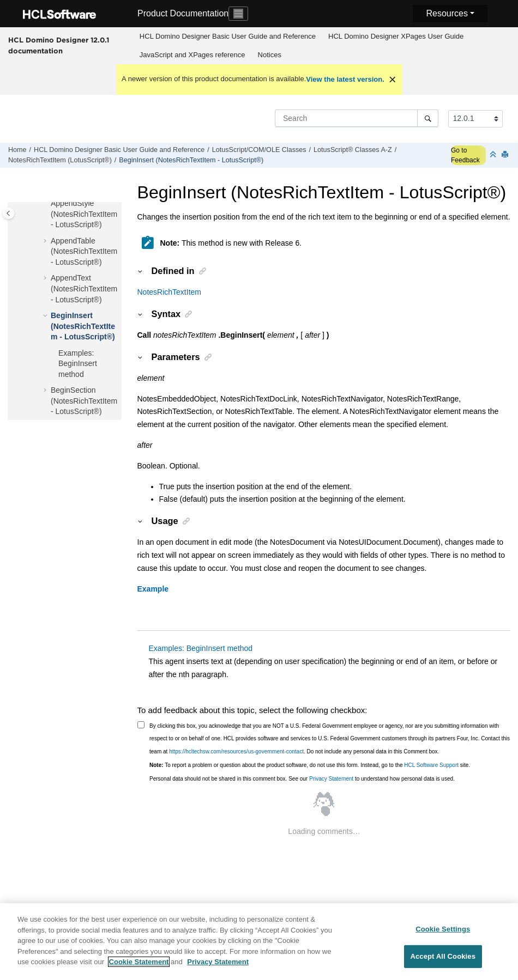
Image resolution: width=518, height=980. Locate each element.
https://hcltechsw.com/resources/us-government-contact (236, 751)
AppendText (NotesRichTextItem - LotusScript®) (84, 288)
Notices (270, 55)
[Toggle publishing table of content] (8, 213)
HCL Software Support (431, 765)
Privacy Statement (331, 779)
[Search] (428, 118)
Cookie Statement (139, 968)
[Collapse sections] (494, 155)
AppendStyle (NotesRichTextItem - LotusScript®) (84, 214)
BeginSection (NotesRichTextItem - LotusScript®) (84, 401)
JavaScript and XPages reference (192, 55)
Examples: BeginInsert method (78, 364)
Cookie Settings (443, 935)
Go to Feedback (465, 155)
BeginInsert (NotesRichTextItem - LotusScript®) (191, 160)
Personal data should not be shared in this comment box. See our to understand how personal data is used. (302, 779)
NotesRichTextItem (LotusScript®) (60, 160)
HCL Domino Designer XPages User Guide (396, 36)
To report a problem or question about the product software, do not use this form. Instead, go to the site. (310, 765)
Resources (447, 13)
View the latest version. (345, 79)
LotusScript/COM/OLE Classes (259, 150)
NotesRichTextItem (169, 292)
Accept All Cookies (443, 962)
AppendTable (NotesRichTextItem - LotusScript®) (84, 251)
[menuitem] (227, 36)
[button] (46, 204)
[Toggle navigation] (238, 14)
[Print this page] (506, 155)
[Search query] (357, 118)
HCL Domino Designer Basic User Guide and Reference (228, 36)
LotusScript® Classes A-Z (353, 150)
